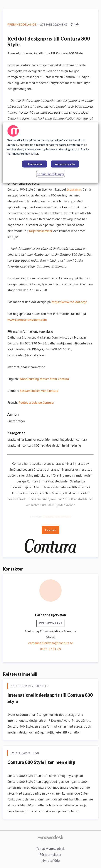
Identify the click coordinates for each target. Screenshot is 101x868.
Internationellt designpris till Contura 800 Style (50, 698)
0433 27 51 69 (50, 649)
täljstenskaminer (41, 231)
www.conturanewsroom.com (27, 320)
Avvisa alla (35, 164)
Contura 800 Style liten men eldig (41, 762)
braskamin (74, 189)
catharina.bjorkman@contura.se (51, 643)
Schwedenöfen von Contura (39, 391)
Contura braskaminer (57, 517)
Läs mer (51, 530)
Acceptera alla (65, 164)
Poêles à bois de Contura (36, 402)
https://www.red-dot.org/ (69, 302)
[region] (51, 153)
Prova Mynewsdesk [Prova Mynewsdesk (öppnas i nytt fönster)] (50, 849)
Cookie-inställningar (51, 174)
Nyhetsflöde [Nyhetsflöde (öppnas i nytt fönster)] (51, 860)
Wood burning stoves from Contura (44, 379)
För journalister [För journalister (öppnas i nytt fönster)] (50, 854)
